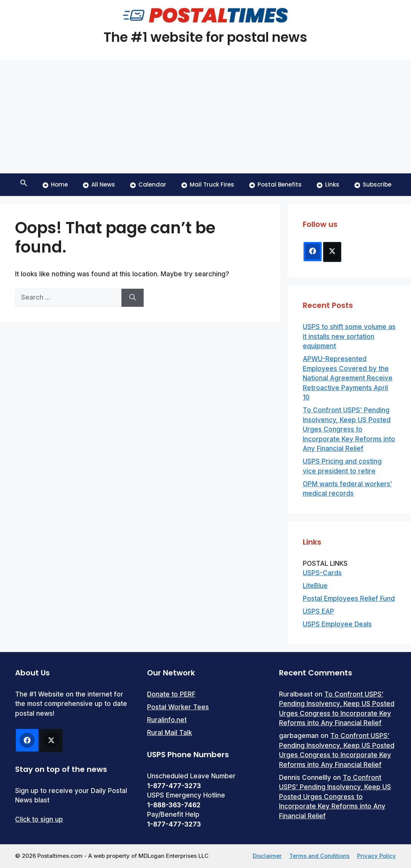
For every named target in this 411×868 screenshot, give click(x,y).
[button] (24, 185)
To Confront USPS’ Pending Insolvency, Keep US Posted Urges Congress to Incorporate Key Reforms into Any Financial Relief (349, 429)
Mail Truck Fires (208, 184)
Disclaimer (267, 856)
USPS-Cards (322, 573)
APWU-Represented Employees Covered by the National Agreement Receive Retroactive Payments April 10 (348, 378)
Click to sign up (39, 819)
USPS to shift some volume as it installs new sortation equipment (349, 336)
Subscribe (373, 184)
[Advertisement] (205, 117)
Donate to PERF (171, 694)
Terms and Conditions (319, 856)
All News (99, 184)
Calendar (148, 184)
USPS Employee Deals (337, 624)
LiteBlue (315, 586)
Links (328, 184)
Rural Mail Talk (169, 733)
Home (55, 184)
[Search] (133, 298)
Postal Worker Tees (178, 707)
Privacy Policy (376, 856)
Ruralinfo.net (167, 720)
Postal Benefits (275, 184)
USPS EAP (318, 611)
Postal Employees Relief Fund (349, 599)
